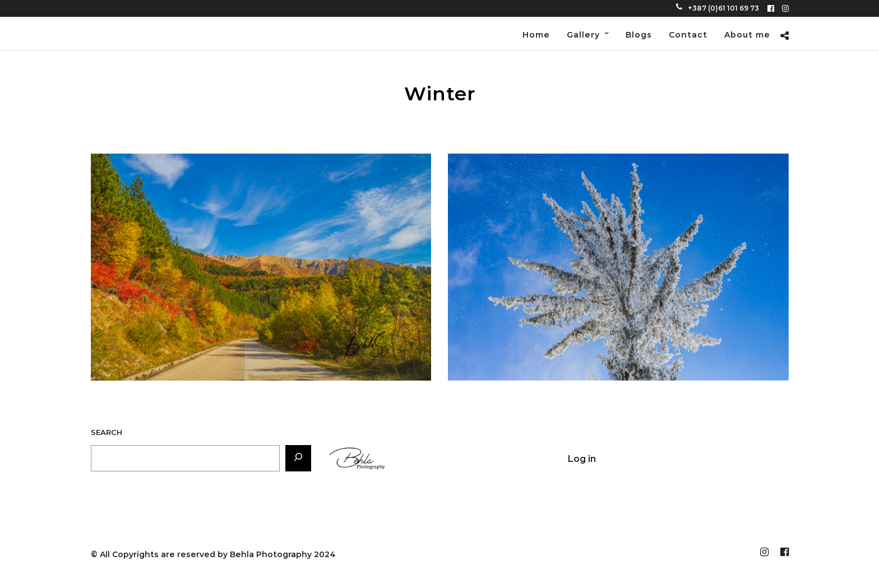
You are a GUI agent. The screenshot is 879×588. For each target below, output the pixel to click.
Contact (688, 35)
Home (536, 35)
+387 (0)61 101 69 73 (718, 8)
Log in (582, 459)
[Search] (298, 458)
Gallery (583, 35)
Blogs (639, 35)
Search (107, 432)
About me (747, 35)
